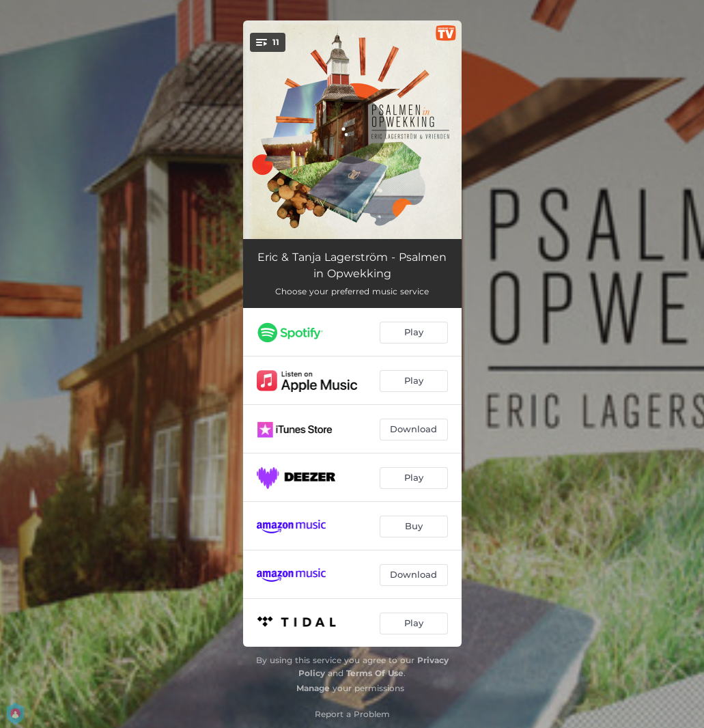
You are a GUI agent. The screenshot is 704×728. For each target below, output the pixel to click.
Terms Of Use (375, 673)
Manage (313, 688)
